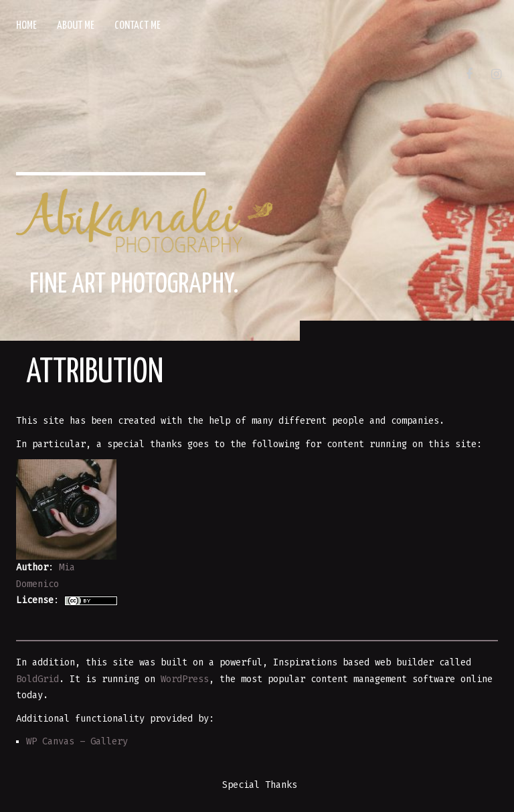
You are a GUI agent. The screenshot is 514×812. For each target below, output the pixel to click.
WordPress (185, 679)
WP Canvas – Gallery (77, 741)
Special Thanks (260, 785)
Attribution (95, 373)
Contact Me (138, 26)
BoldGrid (37, 679)
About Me (76, 26)
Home (26, 26)
